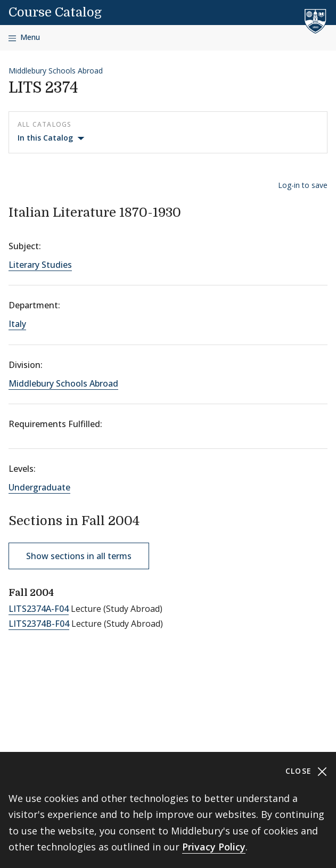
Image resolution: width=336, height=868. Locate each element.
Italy (17, 324)
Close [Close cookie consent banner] (306, 771)
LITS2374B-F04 (39, 624)
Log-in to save (303, 185)
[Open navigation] (24, 38)
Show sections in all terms (79, 556)
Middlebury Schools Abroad (56, 71)
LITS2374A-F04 (39, 609)
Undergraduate (39, 487)
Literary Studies (40, 265)
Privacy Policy (214, 847)
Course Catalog (55, 12)
